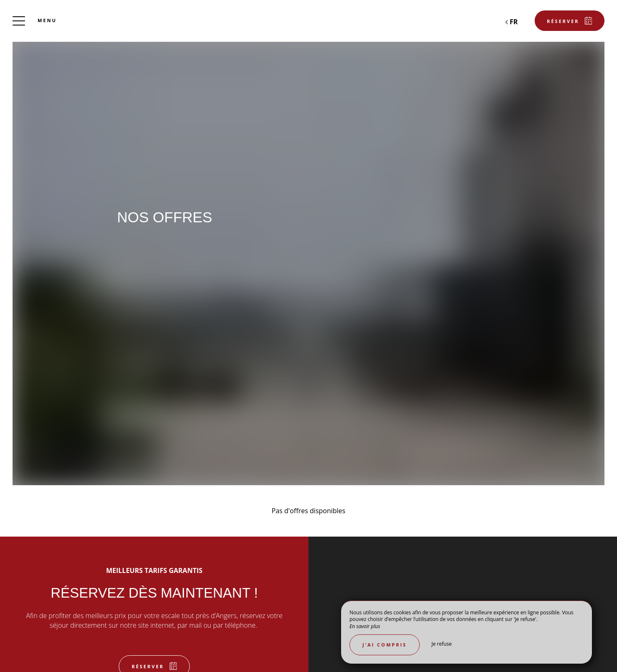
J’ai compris (385, 645)
